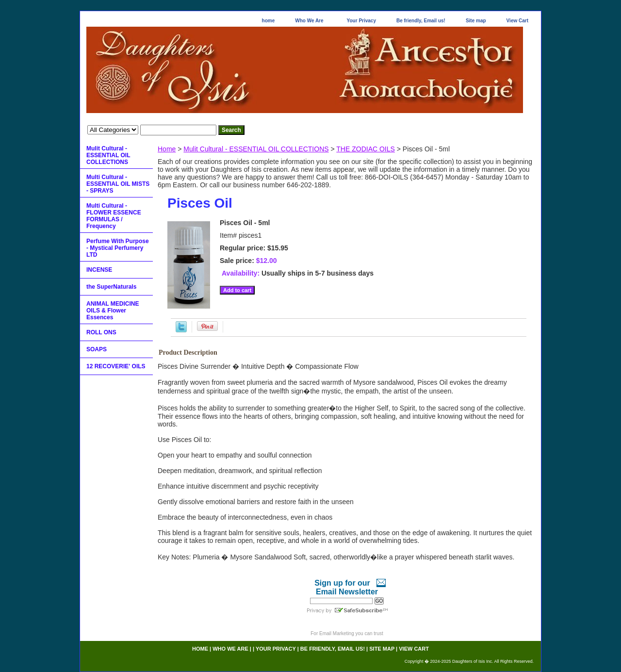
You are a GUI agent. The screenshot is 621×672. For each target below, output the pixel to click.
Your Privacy (361, 21)
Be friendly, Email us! (421, 21)
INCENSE (99, 270)
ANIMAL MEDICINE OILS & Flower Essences (113, 311)
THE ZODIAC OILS (366, 149)
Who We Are (309, 21)
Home (167, 149)
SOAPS (97, 349)
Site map (476, 21)
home (269, 21)
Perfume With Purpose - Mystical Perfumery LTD (118, 248)
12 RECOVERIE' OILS (116, 366)
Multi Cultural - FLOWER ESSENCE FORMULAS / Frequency (114, 216)
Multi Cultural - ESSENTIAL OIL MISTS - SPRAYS (118, 184)
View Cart (517, 21)
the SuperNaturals (111, 287)
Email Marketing (337, 633)
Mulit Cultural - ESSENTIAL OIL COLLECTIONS (256, 149)
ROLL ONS (101, 332)
